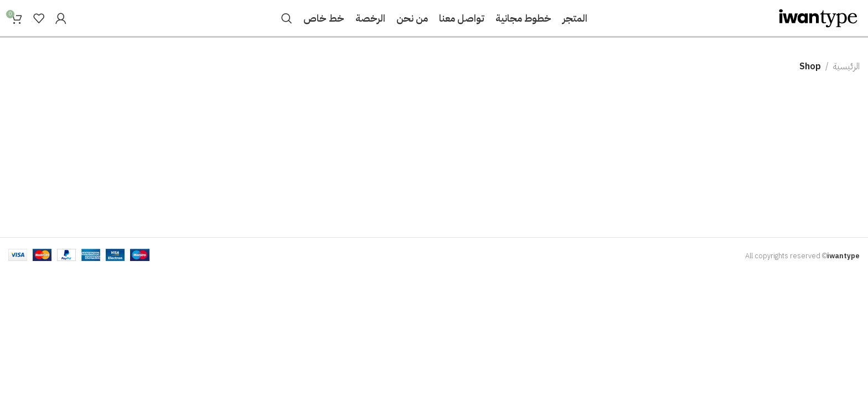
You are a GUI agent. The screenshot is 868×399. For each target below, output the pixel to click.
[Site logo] (818, 18)
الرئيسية (846, 66)
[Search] (287, 18)
